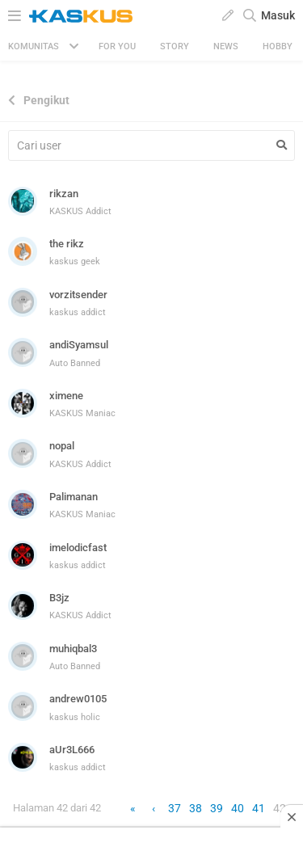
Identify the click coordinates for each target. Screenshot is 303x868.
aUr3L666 (72, 750)
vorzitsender (78, 295)
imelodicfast (78, 548)
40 (238, 808)
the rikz (67, 244)
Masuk (278, 15)
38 (196, 808)
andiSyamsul (79, 345)
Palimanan (74, 497)
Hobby (278, 46)
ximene (66, 396)
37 (175, 808)
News (226, 46)
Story (175, 46)
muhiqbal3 (73, 649)
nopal (62, 446)
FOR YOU (117, 46)
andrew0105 (78, 699)
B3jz (59, 598)
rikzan (64, 194)
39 (217, 808)
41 (259, 808)
